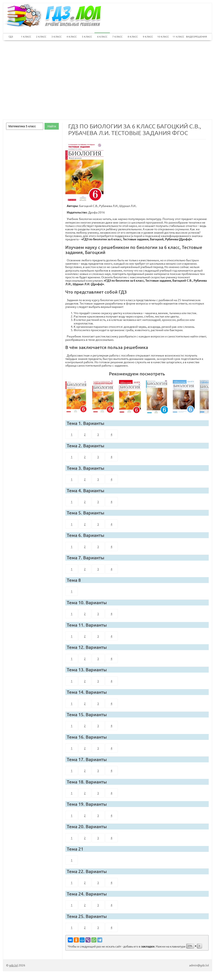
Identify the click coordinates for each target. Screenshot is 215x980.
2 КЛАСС (41, 36)
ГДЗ (11, 36)
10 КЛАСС (163, 36)
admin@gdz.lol (199, 965)
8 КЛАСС (133, 36)
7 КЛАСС (117, 36)
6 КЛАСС (102, 36)
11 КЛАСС (178, 36)
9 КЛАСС (148, 36)
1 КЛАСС (26, 36)
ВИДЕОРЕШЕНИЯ (194, 36)
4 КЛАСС (72, 36)
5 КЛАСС (87, 36)
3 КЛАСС (56, 36)
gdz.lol (13, 965)
